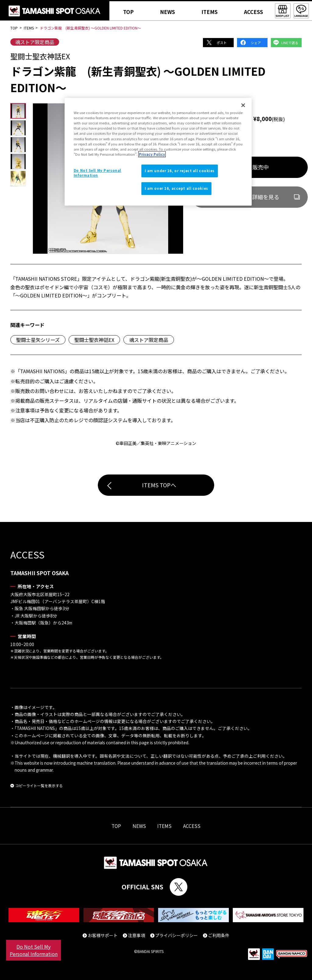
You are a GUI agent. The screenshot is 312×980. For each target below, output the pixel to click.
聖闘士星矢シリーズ (38, 340)
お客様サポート (103, 935)
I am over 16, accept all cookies (176, 188)
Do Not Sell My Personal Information (34, 950)
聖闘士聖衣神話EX (94, 340)
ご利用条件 (219, 935)
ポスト (222, 43)
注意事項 (136, 935)
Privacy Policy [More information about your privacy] (152, 154)
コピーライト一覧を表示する (39, 785)
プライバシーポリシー (176, 935)
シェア (256, 43)
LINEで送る (290, 43)
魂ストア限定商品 (35, 42)
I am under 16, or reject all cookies (180, 171)
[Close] (243, 105)
